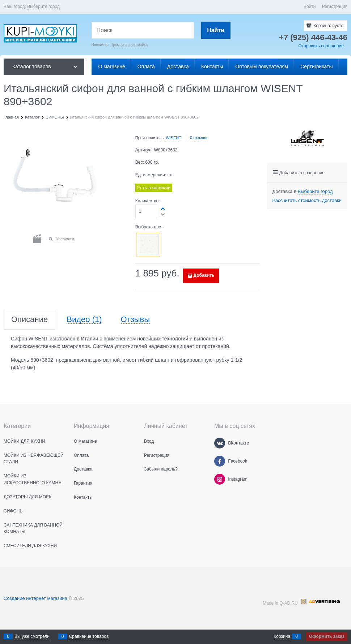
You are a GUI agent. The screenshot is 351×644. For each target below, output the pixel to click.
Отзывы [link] (136, 320)
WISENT (174, 138)
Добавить (204, 275)
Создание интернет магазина (35, 598)
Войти (310, 7)
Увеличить (66, 239)
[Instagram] (220, 479)
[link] (43, 7)
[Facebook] (220, 461)
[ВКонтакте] (220, 443)
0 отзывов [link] (199, 138)
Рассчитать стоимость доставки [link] (307, 200)
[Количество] (146, 211)
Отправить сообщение (321, 46)
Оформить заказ (327, 636)
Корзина (282, 636)
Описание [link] (29, 320)
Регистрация (335, 7)
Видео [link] (84, 320)
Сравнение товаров (89, 636)
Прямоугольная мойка (129, 45)
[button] (103, 265)
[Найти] (216, 31)
